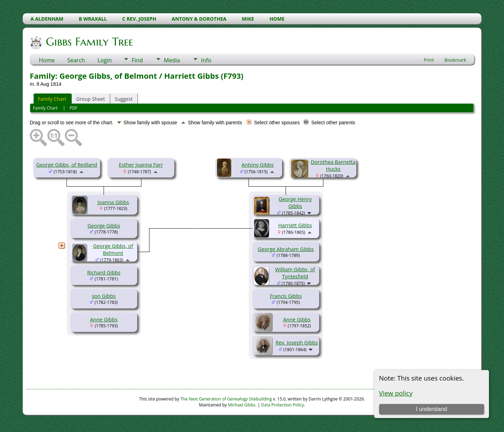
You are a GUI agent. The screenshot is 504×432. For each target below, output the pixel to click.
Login (105, 60)
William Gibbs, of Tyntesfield (295, 273)
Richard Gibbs (104, 272)
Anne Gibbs (104, 319)
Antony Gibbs (258, 165)
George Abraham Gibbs (286, 249)
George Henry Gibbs (295, 202)
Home (47, 60)
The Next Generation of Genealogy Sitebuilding (226, 399)
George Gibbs (104, 225)
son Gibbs (104, 296)
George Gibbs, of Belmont (113, 249)
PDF (73, 108)
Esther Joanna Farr (141, 165)
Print (429, 60)
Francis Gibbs (286, 296)
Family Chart (52, 99)
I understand (431, 409)
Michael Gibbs (242, 405)
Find (137, 60)
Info (206, 60)
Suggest (124, 99)
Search (76, 60)
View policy (396, 393)
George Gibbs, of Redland (66, 165)
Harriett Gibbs (295, 225)
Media (172, 60)
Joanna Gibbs (113, 202)
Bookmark (455, 60)
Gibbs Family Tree (89, 42)
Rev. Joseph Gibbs (297, 342)
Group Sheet (91, 99)
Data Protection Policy (283, 405)
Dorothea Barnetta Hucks (333, 165)
